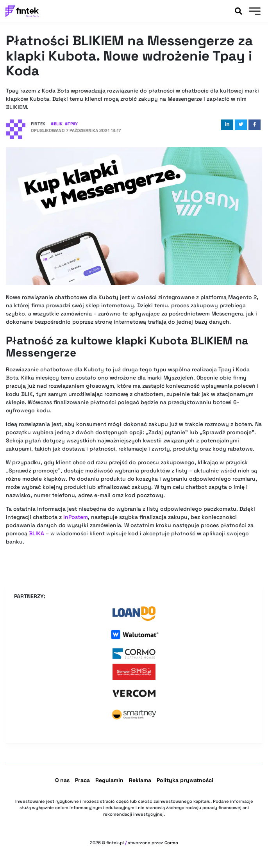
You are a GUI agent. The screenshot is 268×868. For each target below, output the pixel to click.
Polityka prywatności (185, 780)
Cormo (171, 843)
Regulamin (109, 780)
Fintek (38, 124)
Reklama (140, 780)
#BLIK (57, 124)
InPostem (76, 517)
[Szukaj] (238, 11)
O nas (62, 780)
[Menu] (254, 12)
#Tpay (71, 124)
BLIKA (37, 533)
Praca (82, 780)
